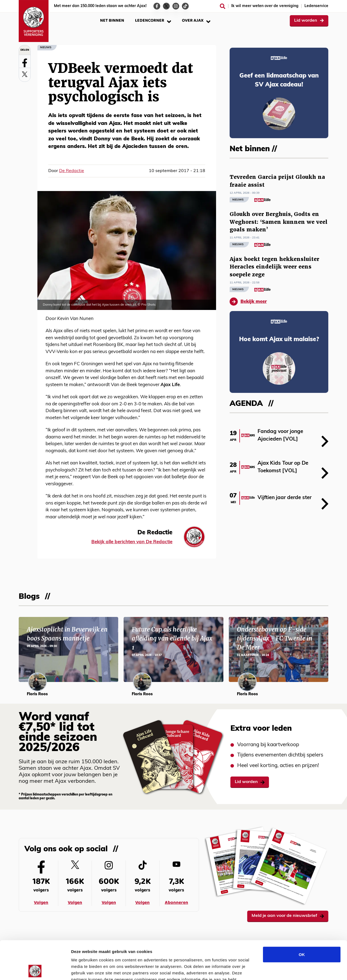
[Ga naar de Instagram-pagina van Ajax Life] (176, 6)
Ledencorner (153, 20)
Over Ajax (196, 20)
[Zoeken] (223, 6)
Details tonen (293, 969)
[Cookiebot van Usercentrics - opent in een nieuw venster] (35, 969)
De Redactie (72, 171)
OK (302, 916)
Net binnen (112, 20)
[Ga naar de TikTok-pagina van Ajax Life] (185, 6)
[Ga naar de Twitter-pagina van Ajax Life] (166, 6)
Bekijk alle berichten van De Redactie (132, 542)
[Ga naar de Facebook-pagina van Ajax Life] (157, 6)
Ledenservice (316, 6)
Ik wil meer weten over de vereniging (265, 6)
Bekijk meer (248, 302)
